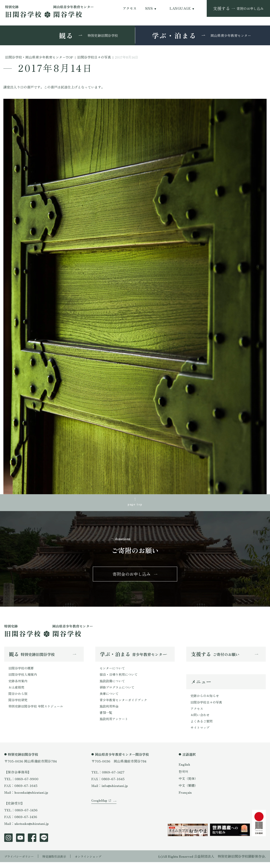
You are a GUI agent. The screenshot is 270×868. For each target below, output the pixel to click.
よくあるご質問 (202, 726)
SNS (149, 8)
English (185, 770)
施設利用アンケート (115, 725)
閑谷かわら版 (19, 698)
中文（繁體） (189, 791)
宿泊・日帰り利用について (120, 678)
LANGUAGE (180, 8)
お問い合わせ (201, 720)
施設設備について (113, 685)
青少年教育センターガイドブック (125, 705)
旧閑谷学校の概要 (22, 671)
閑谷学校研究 (19, 705)
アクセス (130, 8)
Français (185, 798)
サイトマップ (201, 733)
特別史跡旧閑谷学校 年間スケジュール (38, 712)
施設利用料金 (110, 712)
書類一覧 (106, 718)
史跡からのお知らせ (206, 700)
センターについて (113, 671)
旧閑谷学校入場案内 (24, 678)
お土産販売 (17, 692)
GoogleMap (100, 811)
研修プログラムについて (118, 692)
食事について (110, 698)
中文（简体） (189, 784)
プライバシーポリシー (21, 862)
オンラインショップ (97, 862)
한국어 (184, 777)
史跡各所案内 (19, 685)
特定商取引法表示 (60, 862)
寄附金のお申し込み (132, 576)
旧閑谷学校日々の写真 (207, 706)
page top (135, 505)
